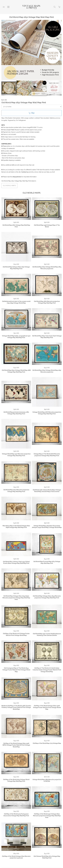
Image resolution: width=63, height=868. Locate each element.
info (13, 165)
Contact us (25, 172)
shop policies (17, 177)
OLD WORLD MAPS (9, 185)
